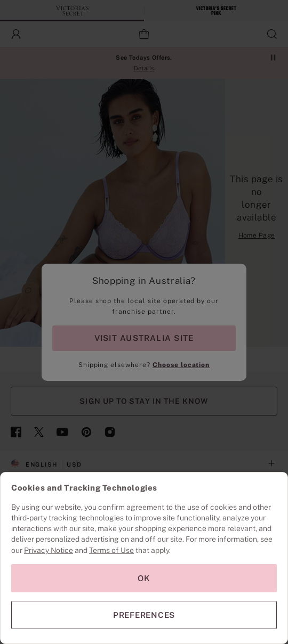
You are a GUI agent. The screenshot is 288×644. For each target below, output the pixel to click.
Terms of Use (111, 550)
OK (144, 578)
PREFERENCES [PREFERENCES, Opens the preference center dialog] (144, 615)
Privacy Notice (49, 550)
